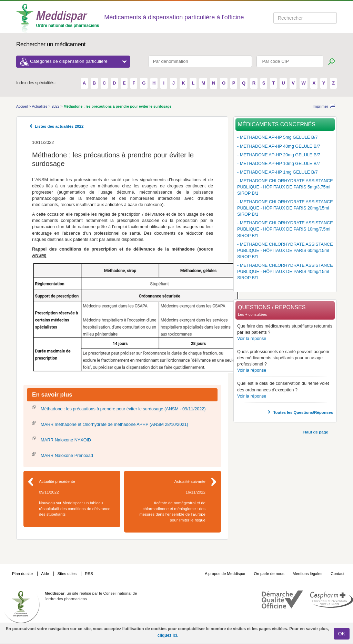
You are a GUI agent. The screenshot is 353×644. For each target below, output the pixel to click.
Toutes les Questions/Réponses (303, 412)
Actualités (40, 106)
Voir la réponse (252, 339)
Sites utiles (67, 574)
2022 (56, 106)
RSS (89, 574)
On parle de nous (269, 574)
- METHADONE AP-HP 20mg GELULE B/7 (279, 155)
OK (342, 634)
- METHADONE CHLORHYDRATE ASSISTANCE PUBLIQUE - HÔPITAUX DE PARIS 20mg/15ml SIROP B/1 (285, 208)
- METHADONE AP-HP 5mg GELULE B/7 (278, 137)
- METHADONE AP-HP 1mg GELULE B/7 (278, 172)
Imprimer (320, 106)
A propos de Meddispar (225, 574)
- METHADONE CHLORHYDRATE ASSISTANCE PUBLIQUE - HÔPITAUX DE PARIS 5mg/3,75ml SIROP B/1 (285, 187)
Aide (46, 574)
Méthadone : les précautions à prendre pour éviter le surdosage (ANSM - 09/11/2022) (123, 409)
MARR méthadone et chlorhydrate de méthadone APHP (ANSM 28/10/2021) (114, 425)
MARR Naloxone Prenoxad (67, 456)
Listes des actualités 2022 (59, 126)
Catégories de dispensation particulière (78, 61)
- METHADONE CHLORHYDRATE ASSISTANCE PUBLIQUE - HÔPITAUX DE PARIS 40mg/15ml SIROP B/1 (285, 272)
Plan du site (23, 574)
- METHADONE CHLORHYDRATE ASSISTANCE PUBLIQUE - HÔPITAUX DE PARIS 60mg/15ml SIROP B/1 (285, 251)
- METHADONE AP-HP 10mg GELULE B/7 (279, 164)
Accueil (22, 106)
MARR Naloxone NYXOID (66, 440)
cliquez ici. (168, 635)
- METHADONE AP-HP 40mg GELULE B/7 (279, 146)
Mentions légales (308, 574)
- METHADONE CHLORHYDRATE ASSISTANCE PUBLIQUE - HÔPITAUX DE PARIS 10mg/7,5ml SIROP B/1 (285, 229)
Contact (337, 574)
